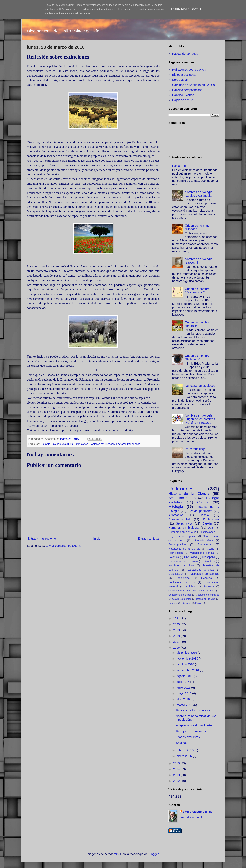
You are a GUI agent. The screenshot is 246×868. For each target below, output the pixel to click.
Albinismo (191, 586)
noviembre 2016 (188, 658)
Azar (211, 528)
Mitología (176, 507)
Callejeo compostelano (187, 90)
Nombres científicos (181, 565)
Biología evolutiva (62, 444)
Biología (46, 444)
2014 (177, 769)
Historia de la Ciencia (189, 494)
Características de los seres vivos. (191, 591)
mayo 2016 (184, 693)
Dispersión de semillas (205, 574)
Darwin (207, 523)
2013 (177, 775)
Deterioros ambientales (182, 532)
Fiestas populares (200, 511)
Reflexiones (181, 489)
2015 (177, 763)
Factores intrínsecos (128, 444)
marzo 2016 (185, 705)
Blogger (154, 854)
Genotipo (209, 561)
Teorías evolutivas (188, 737)
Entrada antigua (148, 539)
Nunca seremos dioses (200, 386)
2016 (177, 648)
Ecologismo (183, 578)
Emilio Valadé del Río (197, 812)
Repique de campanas (191, 731)
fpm (116, 854)
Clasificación (176, 574)
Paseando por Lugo (185, 54)
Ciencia (204, 515)
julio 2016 (183, 682)
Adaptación (176, 515)
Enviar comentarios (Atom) (63, 546)
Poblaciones (211, 519)
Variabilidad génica (202, 553)
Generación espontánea (183, 561)
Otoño (211, 549)
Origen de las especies (183, 536)
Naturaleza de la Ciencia (184, 549)
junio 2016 (184, 688)
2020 (177, 624)
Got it (197, 9)
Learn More (180, 9)
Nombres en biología (184, 528)
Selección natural (182, 498)
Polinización (176, 553)
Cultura (203, 502)
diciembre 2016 (187, 653)
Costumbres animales (208, 595)
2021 (177, 618)
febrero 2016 (186, 750)
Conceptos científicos (180, 595)
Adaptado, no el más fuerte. (194, 725)
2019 (177, 630)
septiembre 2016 (188, 670)
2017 (177, 642)
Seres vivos (180, 80)
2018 (177, 636)
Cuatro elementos (182, 599)
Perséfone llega (195, 449)
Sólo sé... (182, 743)
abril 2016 (184, 699)
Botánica (174, 557)
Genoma (186, 603)
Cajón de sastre (183, 100)
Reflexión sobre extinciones (194, 710)
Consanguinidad (179, 519)
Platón (199, 603)
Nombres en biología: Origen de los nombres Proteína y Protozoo (200, 419)
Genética (206, 578)
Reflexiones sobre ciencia (189, 70)
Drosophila (208, 557)
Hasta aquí (179, 166)
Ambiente (209, 586)
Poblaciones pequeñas (182, 582)
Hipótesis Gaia (203, 540)
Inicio (97, 539)
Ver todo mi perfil (191, 817)
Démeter (173, 603)
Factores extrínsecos (102, 444)
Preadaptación (177, 545)
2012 (177, 781)
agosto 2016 (185, 676)
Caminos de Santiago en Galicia (194, 85)
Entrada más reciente (42, 539)
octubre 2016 (186, 664)
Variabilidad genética (201, 570)
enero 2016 (185, 756)
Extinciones (81, 444)
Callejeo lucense (183, 95)
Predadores (205, 545)
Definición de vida (206, 599)
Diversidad (190, 557)
